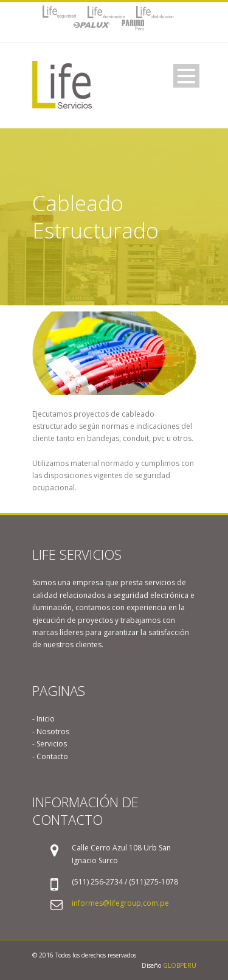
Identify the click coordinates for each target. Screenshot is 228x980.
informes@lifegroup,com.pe (120, 903)
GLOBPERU (180, 965)
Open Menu (186, 76)
